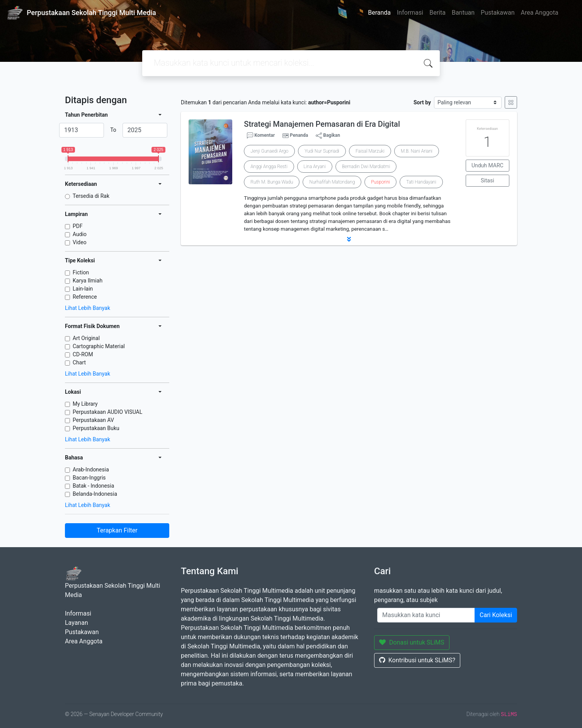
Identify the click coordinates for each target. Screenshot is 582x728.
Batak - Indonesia (93, 486)
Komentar (261, 136)
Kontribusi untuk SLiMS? (417, 660)
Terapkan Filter (117, 530)
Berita (437, 13)
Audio (80, 234)
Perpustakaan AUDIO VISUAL (107, 412)
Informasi (410, 13)
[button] (349, 239)
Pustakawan (498, 13)
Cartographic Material (99, 346)
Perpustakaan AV (93, 420)
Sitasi (488, 180)
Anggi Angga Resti (269, 167)
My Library (85, 404)
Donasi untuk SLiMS (412, 642)
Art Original (86, 338)
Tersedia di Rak (91, 196)
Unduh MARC (488, 165)
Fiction (81, 272)
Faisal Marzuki (370, 151)
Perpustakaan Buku (96, 428)
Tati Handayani (421, 182)
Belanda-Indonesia (95, 494)
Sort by (422, 102)
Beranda (379, 13)
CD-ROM (83, 354)
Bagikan (328, 136)
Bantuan (463, 13)
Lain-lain (83, 289)
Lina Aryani (315, 167)
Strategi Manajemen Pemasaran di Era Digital (322, 124)
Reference (85, 297)
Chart (79, 362)
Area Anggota (540, 13)
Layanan (77, 623)
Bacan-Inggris (89, 478)
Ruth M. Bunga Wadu (272, 182)
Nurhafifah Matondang (332, 182)
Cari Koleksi (496, 615)
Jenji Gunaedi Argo (269, 151)
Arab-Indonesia (91, 469)
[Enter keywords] (426, 615)
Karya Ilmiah (88, 281)
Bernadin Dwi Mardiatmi (366, 167)
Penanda (299, 135)
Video (80, 242)
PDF (78, 226)
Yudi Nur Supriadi (322, 151)
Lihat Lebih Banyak (88, 308)
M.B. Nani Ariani (417, 151)
